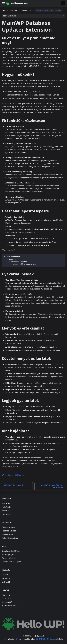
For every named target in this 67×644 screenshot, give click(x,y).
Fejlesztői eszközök (10, 538)
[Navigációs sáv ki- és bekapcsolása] (3, 3)
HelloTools (6, 507)
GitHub (6, 582)
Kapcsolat (7, 602)
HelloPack (6, 503)
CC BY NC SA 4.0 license (46, 639)
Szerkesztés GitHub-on (13, 475)
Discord (5, 575)
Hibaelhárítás (7, 534)
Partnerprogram (9, 555)
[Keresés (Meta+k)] (63, 3)
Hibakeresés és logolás (11, 562)
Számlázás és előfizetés (12, 551)
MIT (16, 639)
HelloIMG (6, 511)
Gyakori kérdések (9, 558)
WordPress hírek (10, 606)
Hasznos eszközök (9, 531)
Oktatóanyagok (8, 527)
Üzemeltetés (7, 514)
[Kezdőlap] (4, 10)
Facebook (6, 578)
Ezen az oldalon (10, 16)
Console (6, 598)
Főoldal (6, 595)
